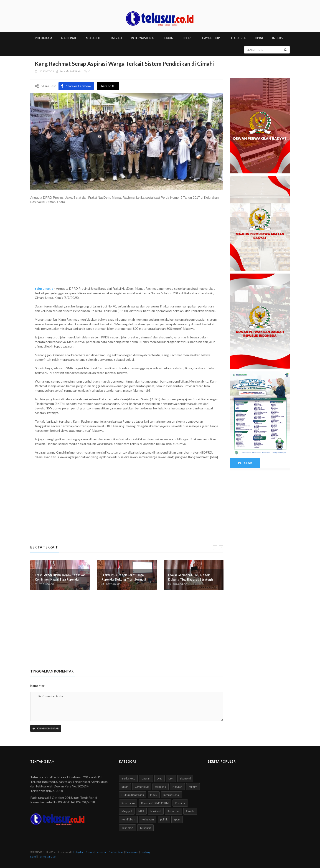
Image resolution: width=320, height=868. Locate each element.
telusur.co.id (44, 288)
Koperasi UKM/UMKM (155, 803)
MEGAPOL (93, 38)
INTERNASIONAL (143, 38)
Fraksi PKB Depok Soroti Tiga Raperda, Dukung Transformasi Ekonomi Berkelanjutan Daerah (124, 579)
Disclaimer (132, 852)
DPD (159, 778)
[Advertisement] (127, 247)
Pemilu (190, 811)
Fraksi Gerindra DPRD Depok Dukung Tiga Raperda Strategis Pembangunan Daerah (191, 579)
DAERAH (116, 38)
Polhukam (148, 819)
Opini (259, 38)
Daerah (146, 778)
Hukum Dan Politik (133, 795)
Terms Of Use (47, 857)
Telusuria (145, 828)
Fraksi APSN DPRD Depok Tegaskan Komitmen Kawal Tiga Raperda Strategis (60, 579)
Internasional (171, 795)
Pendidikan (128, 819)
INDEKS (278, 38)
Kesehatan (128, 803)
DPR (171, 778)
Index (154, 795)
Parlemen (174, 811)
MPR (141, 811)
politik (164, 819)
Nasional (156, 811)
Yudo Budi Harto (72, 71)
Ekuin (125, 787)
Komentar (37, 686)
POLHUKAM (43, 38)
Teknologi (127, 828)
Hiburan (177, 787)
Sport (177, 819)
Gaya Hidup (142, 787)
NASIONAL (69, 38)
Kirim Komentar (46, 728)
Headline (161, 787)
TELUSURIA (237, 38)
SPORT (188, 38)
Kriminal (180, 803)
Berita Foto (128, 778)
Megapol (127, 811)
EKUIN (169, 38)
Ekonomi (185, 778)
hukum (193, 787)
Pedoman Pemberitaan (110, 852)
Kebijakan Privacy (83, 852)
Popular (245, 463)
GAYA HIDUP (211, 38)
